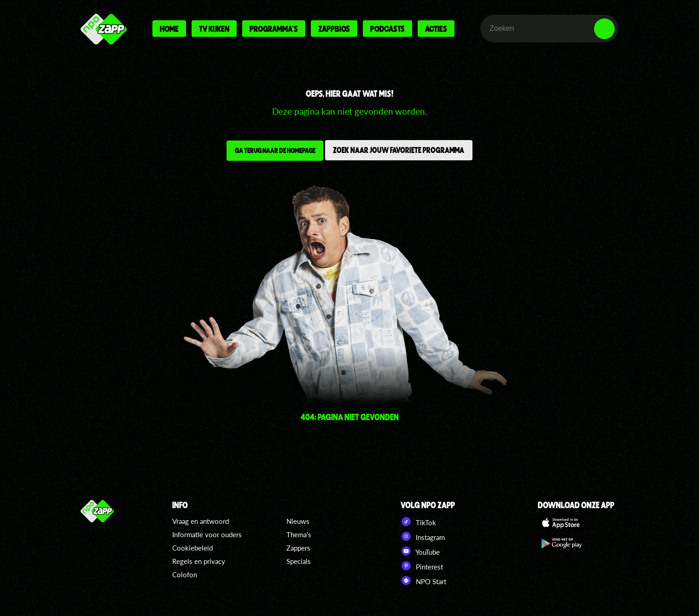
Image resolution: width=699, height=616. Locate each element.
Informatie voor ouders (207, 534)
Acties (436, 29)
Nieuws (298, 521)
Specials (299, 561)
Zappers (298, 548)
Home (169, 29)
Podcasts (387, 29)
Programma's (274, 29)
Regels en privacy (199, 561)
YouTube (420, 551)
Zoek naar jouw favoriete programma (401, 151)
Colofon (185, 575)
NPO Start (423, 581)
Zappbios (334, 29)
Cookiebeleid (192, 548)
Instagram (423, 536)
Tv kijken (214, 29)
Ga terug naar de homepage (273, 152)
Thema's (299, 534)
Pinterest (422, 566)
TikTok (418, 522)
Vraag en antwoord (201, 521)
